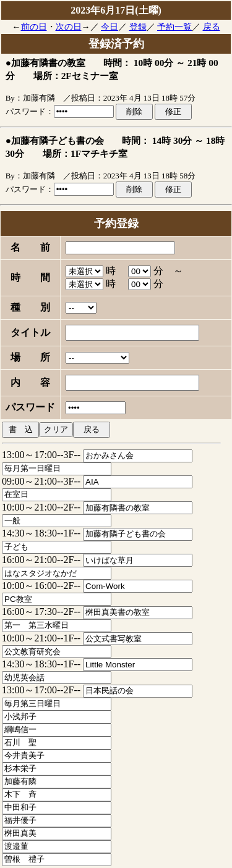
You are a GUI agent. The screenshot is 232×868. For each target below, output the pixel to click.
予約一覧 (174, 27)
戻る (212, 27)
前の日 (34, 27)
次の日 (69, 27)
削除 (134, 111)
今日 (110, 27)
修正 (173, 111)
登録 (138, 27)
